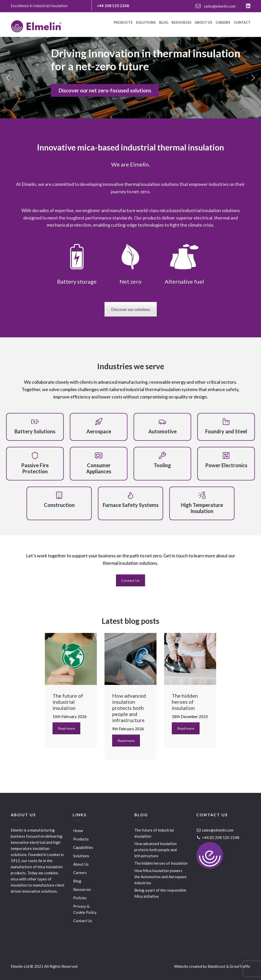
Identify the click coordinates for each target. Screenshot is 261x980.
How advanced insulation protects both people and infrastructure (155, 850)
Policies (80, 898)
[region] (130, 78)
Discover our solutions (131, 309)
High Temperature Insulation (202, 508)
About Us (204, 23)
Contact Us (130, 580)
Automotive (162, 431)
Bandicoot (217, 966)
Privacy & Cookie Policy (85, 909)
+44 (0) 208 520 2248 (218, 837)
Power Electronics (226, 465)
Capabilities (83, 847)
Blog (164, 23)
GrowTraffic (240, 966)
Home (78, 831)
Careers (223, 23)
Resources (181, 23)
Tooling (162, 465)
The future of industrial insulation (154, 833)
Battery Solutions (35, 431)
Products (123, 23)
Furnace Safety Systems (131, 505)
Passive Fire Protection (35, 468)
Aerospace (99, 431)
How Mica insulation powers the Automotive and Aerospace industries (160, 877)
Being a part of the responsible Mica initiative (160, 893)
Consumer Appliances (99, 468)
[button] (8, 78)
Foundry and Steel (226, 431)
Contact (242, 23)
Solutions (146, 23)
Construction (59, 505)
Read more (66, 728)
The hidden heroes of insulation (161, 863)
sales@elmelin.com (216, 6)
